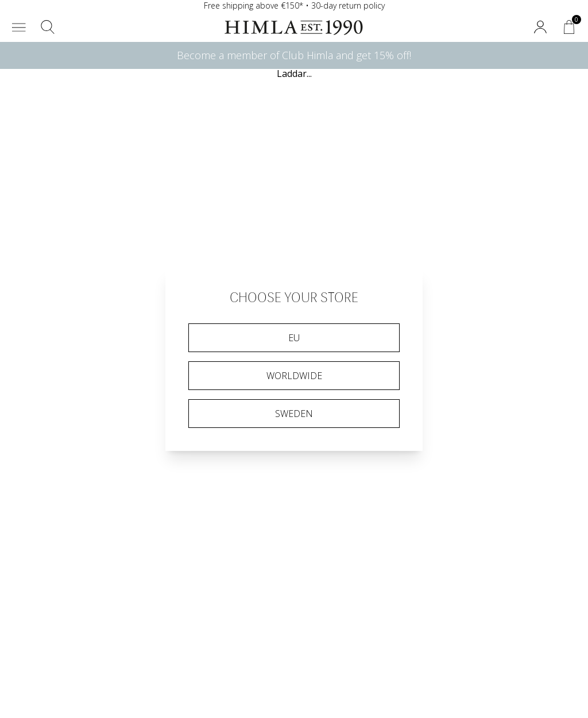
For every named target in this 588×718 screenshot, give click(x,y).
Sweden (294, 414)
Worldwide (294, 376)
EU (294, 338)
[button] (19, 27)
